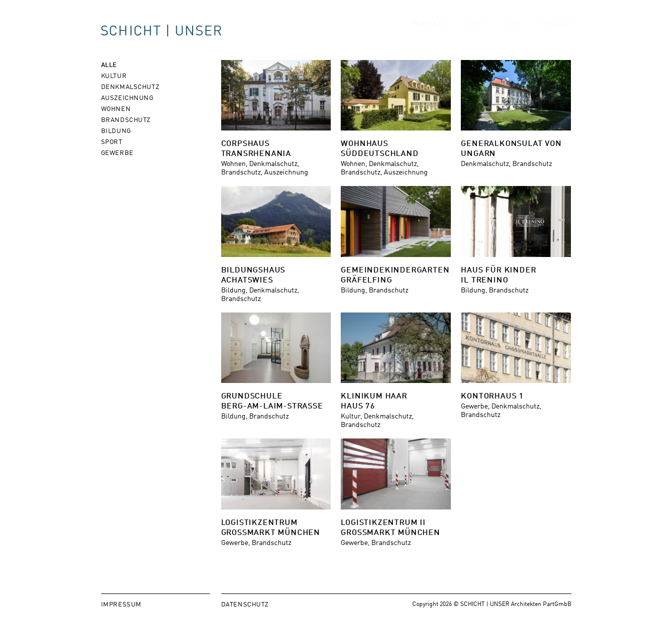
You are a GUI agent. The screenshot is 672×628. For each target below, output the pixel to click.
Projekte (429, 33)
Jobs (513, 33)
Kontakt (556, 33)
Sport (112, 141)
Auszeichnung (127, 97)
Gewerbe (117, 152)
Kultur (114, 75)
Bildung (116, 130)
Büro (475, 33)
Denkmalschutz (130, 86)
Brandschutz (126, 119)
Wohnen (116, 108)
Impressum (121, 604)
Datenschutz (245, 604)
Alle (109, 64)
